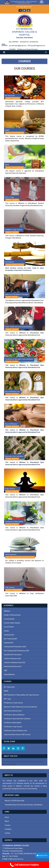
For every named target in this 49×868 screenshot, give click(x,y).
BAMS (6, 691)
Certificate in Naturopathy (13, 723)
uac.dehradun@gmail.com (18, 46)
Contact (7, 833)
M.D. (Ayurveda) (9, 687)
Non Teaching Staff (10, 639)
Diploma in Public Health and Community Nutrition (21, 707)
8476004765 (34, 42)
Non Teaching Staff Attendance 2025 (17, 651)
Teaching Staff (9, 635)
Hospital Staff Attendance (13, 655)
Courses (8, 825)
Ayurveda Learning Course (13, 711)
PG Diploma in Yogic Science (13, 703)
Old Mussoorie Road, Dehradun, (28, 49)
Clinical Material (9, 674)
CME (5, 670)
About (7, 821)
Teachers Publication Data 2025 (15, 663)
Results (6, 631)
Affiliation (7, 611)
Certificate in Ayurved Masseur (14, 715)
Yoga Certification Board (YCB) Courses (17, 735)
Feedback (8, 829)
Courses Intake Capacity (12, 623)
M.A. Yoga (7, 699)
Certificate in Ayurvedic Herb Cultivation (17, 719)
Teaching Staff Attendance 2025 (15, 647)
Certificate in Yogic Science (13, 727)
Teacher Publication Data (12, 659)
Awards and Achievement (13, 666)
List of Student (9, 627)
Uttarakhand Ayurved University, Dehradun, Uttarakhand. (24, 805)
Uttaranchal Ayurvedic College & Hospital (24, 32)
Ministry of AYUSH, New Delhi (14, 801)
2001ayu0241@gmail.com (36, 46)
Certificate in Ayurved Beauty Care (15, 731)
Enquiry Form (42, 855)
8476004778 (24, 42)
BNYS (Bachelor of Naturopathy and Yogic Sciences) (21, 695)
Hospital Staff (9, 643)
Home (7, 817)
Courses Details (9, 619)
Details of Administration (12, 615)
